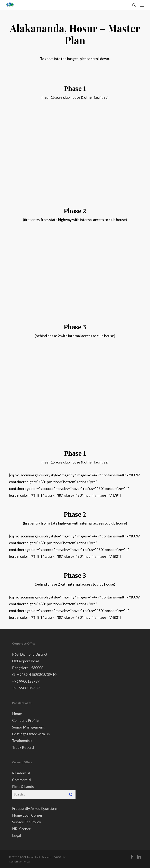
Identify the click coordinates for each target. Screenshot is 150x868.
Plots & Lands (23, 786)
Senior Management (28, 727)
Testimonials (22, 741)
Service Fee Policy (27, 822)
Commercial (22, 780)
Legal (16, 835)
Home (17, 714)
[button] (142, 5)
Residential (21, 773)
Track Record (23, 747)
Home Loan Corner (27, 815)
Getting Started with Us (31, 734)
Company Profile (25, 720)
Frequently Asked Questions (35, 808)
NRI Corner (21, 829)
